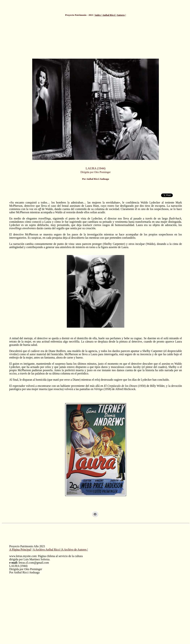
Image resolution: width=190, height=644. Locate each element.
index (98, 15)
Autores (121, 15)
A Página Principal (20, 550)
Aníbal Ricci (109, 15)
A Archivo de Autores (74, 550)
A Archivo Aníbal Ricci (47, 550)
